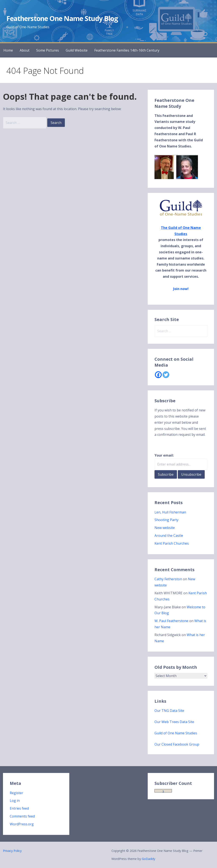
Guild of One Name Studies (176, 733)
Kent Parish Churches (172, 543)
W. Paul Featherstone (171, 621)
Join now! (181, 289)
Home (8, 50)
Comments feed (22, 816)
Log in (15, 801)
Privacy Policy (12, 851)
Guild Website (77, 50)
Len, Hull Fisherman (170, 512)
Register (16, 793)
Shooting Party (166, 520)
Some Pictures (48, 50)
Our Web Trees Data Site (174, 722)
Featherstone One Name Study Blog (62, 18)
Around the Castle (169, 536)
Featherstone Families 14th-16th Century (127, 50)
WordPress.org (22, 824)
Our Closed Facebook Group (177, 744)
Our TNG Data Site (169, 711)
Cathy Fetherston (168, 579)
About (25, 50)
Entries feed (19, 808)
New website (165, 528)
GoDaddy (148, 859)
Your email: (164, 455)
